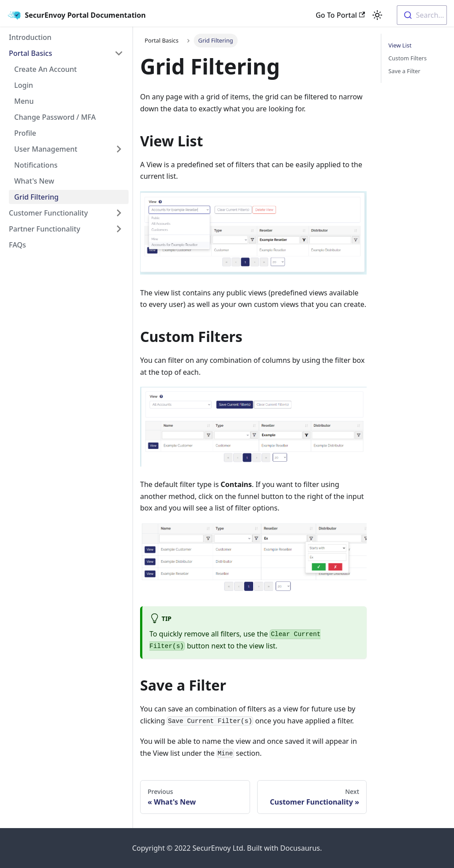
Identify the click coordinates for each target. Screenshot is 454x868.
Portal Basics (30, 53)
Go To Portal (340, 15)
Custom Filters (407, 58)
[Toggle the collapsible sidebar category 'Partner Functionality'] (119, 229)
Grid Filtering (36, 197)
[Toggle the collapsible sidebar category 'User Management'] (119, 149)
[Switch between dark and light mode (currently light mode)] (377, 15)
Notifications (36, 165)
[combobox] (422, 15)
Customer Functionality (48, 213)
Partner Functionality (45, 229)
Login (24, 85)
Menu (24, 101)
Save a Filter (404, 71)
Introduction (30, 37)
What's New (34, 181)
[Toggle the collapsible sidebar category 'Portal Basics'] (119, 53)
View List (400, 45)
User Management (46, 149)
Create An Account (45, 69)
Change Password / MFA (55, 117)
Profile (25, 133)
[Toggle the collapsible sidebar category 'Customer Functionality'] (119, 213)
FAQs (18, 245)
